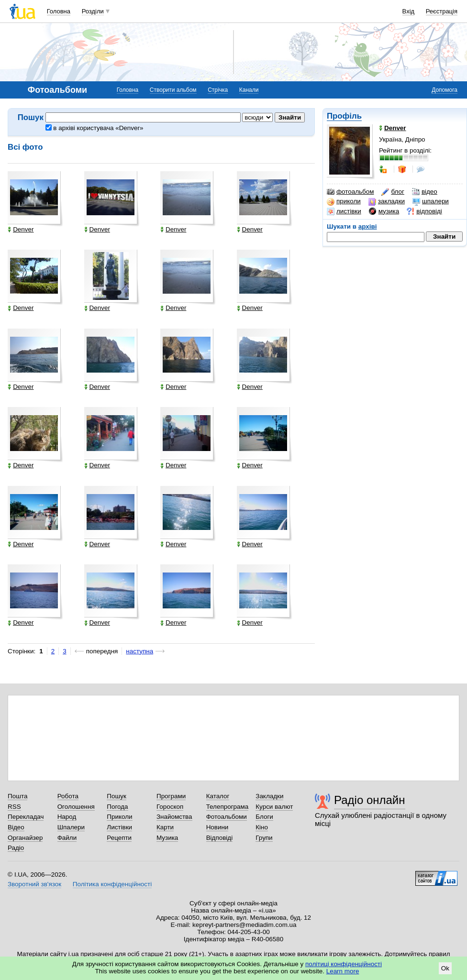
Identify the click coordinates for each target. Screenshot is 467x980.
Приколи (119, 817)
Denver (21, 230)
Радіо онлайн (370, 800)
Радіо (16, 848)
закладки (387, 201)
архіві (368, 226)
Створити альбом (173, 90)
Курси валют (274, 807)
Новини (217, 827)
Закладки (269, 796)
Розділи (93, 11)
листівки (344, 211)
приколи (344, 201)
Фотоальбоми (227, 817)
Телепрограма (228, 807)
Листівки (119, 827)
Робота (68, 796)
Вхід (409, 11)
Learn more (343, 971)
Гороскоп (170, 807)
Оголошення (76, 807)
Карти (165, 827)
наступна (139, 651)
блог (393, 192)
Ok (445, 968)
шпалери (431, 201)
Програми (171, 796)
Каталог (218, 796)
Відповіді (220, 838)
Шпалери (71, 827)
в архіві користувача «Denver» (95, 128)
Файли (67, 838)
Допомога (445, 90)
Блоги (264, 817)
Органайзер (25, 838)
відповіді (424, 211)
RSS (14, 807)
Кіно (262, 827)
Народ (67, 817)
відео (425, 192)
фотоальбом (350, 192)
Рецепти (119, 838)
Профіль (344, 116)
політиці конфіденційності (344, 964)
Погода (117, 807)
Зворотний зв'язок (34, 884)
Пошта (17, 796)
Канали (249, 90)
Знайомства (174, 817)
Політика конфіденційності (112, 884)
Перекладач (26, 817)
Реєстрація (442, 11)
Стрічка (218, 90)
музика (384, 211)
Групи (264, 838)
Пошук (117, 796)
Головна (59, 11)
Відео (16, 827)
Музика (167, 838)
